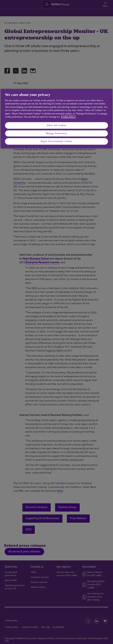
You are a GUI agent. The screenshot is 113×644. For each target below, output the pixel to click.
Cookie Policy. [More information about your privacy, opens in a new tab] (68, 117)
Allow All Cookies (56, 125)
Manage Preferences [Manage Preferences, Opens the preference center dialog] (57, 133)
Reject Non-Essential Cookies (56, 141)
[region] (56, 119)
